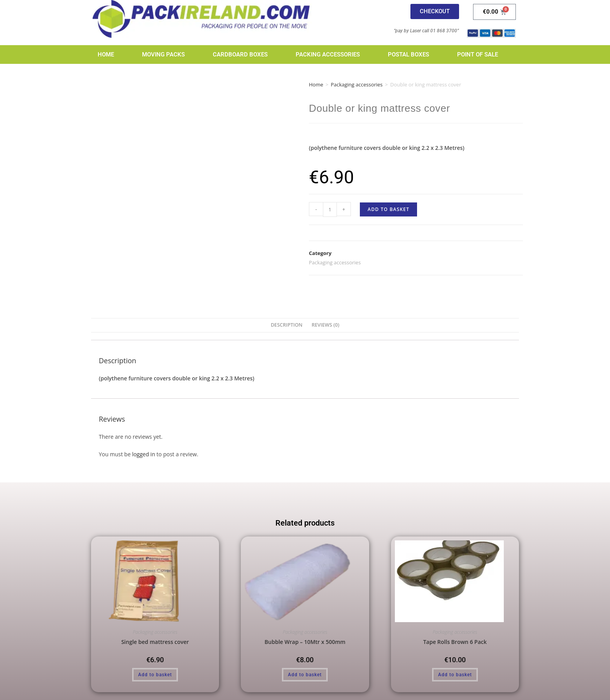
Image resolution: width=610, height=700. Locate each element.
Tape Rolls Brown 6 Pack (455, 642)
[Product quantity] (330, 209)
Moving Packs (163, 55)
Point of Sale (478, 55)
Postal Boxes (408, 55)
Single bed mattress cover (155, 642)
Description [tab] (287, 325)
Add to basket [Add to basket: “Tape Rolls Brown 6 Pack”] (455, 675)
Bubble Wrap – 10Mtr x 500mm (305, 642)
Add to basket (388, 209)
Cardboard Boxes (240, 55)
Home (106, 55)
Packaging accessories (357, 84)
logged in (143, 454)
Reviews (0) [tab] (325, 325)
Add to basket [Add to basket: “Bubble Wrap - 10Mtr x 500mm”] (305, 675)
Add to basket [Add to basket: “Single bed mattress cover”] (155, 675)
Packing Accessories (328, 55)
